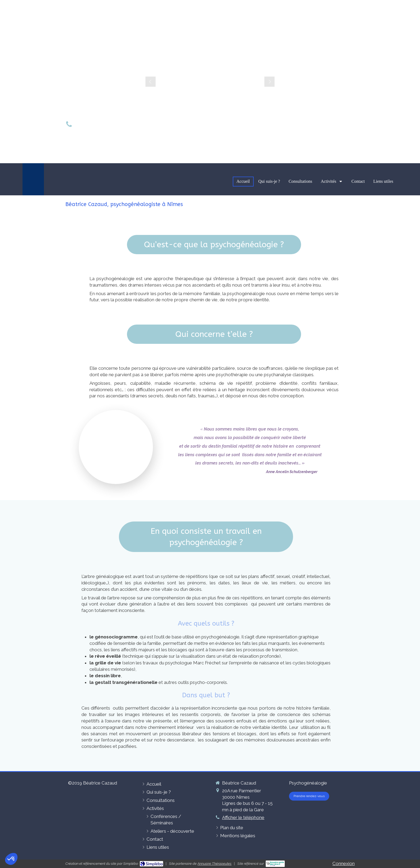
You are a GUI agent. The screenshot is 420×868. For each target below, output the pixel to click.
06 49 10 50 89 (99, 125)
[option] (210, 82)
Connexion (344, 863)
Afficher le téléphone (243, 817)
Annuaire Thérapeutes (214, 864)
